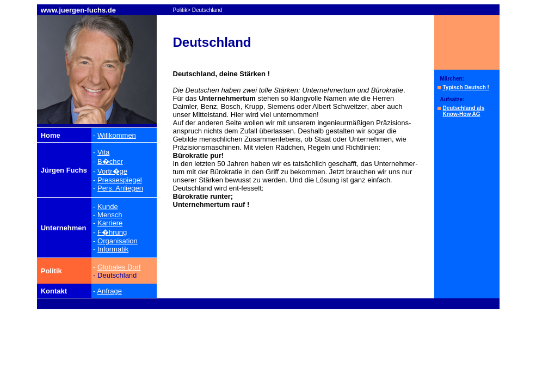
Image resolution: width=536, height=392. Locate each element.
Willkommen (117, 135)
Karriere (110, 223)
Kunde (108, 207)
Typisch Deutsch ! (466, 87)
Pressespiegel (120, 180)
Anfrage (109, 291)
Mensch (110, 215)
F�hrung (112, 232)
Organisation (118, 241)
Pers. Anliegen (120, 188)
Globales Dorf (119, 267)
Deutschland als (464, 108)
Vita (103, 152)
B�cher (110, 161)
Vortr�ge (112, 171)
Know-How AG (462, 114)
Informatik (113, 249)
